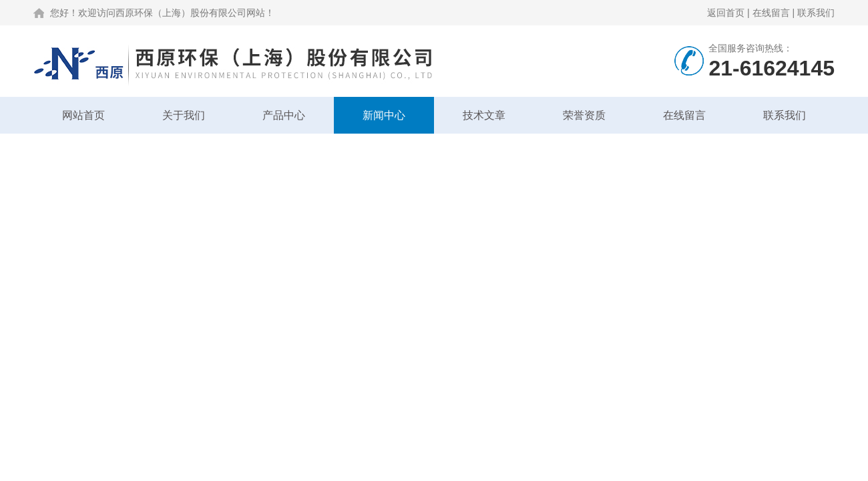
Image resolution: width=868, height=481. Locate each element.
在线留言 (771, 13)
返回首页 (726, 13)
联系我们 (816, 13)
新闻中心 (384, 115)
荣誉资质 (584, 115)
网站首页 (83, 115)
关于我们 (184, 115)
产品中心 (284, 115)
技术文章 (484, 115)
